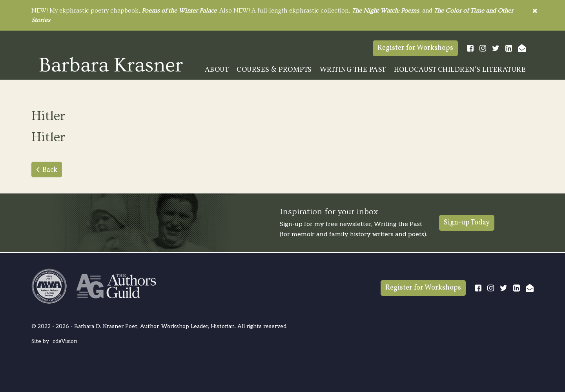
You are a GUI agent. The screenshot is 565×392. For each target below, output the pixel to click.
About (217, 70)
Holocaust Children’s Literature (460, 70)
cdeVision (65, 341)
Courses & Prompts (274, 70)
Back (50, 170)
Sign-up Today (467, 223)
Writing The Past (353, 70)
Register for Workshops (415, 48)
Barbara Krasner (111, 64)
